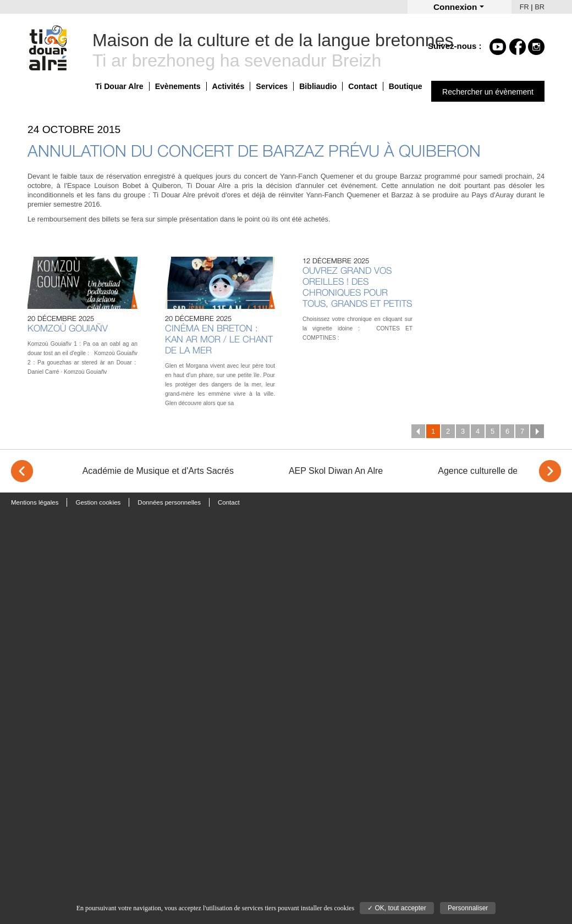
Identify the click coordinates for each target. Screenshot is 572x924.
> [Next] (550, 471)
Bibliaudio (318, 86)
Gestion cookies (98, 502)
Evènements (178, 86)
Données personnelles (169, 502)
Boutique (406, 86)
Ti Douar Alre (119, 86)
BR (540, 7)
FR (524, 7)
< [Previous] (22, 471)
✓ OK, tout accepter (397, 908)
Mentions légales (35, 502)
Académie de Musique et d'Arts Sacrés (158, 471)
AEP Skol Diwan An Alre (336, 471)
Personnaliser (468, 908)
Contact (362, 86)
